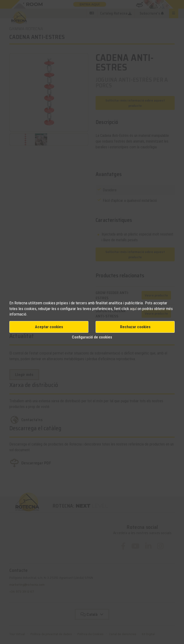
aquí (134, 309)
